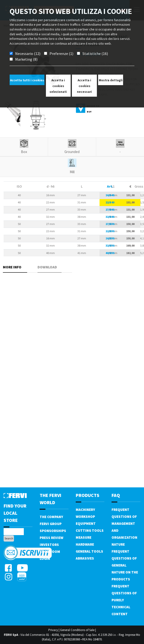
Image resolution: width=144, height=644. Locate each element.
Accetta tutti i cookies (27, 80)
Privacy (53, 630)
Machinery (85, 510)
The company (51, 517)
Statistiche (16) (95, 53)
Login (45, 558)
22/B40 (110, 202)
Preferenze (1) (61, 53)
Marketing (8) (26, 59)
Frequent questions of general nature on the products (125, 565)
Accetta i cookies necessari (84, 86)
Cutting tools (90, 530)
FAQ (116, 495)
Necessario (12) (28, 53)
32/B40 (110, 217)
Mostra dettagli (111, 80)
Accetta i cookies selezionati (58, 86)
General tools (89, 551)
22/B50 (110, 231)
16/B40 (110, 195)
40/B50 (110, 253)
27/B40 (110, 210)
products (88, 495)
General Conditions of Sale (77, 630)
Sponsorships (53, 531)
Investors (49, 545)
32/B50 (110, 245)
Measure (84, 537)
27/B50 (110, 224)
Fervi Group (51, 524)
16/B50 (110, 238)
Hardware (85, 544)
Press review (51, 538)
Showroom (50, 552)
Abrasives (85, 558)
